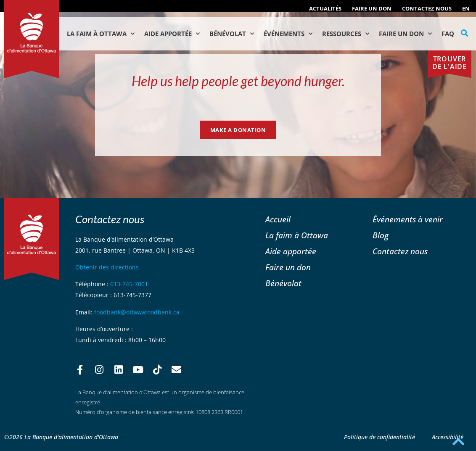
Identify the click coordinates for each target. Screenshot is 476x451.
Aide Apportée (172, 34)
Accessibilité (448, 437)
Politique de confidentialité (379, 437)
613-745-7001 (129, 284)
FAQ (448, 34)
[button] (465, 33)
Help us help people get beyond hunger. (238, 81)
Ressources (346, 34)
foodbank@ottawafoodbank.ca (137, 312)
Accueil (278, 219)
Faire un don (372, 8)
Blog (381, 235)
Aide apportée (291, 251)
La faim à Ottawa (101, 34)
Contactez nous (427, 8)
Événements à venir (408, 219)
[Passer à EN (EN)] (466, 8)
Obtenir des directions (107, 267)
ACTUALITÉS (325, 8)
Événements (288, 34)
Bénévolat (232, 34)
